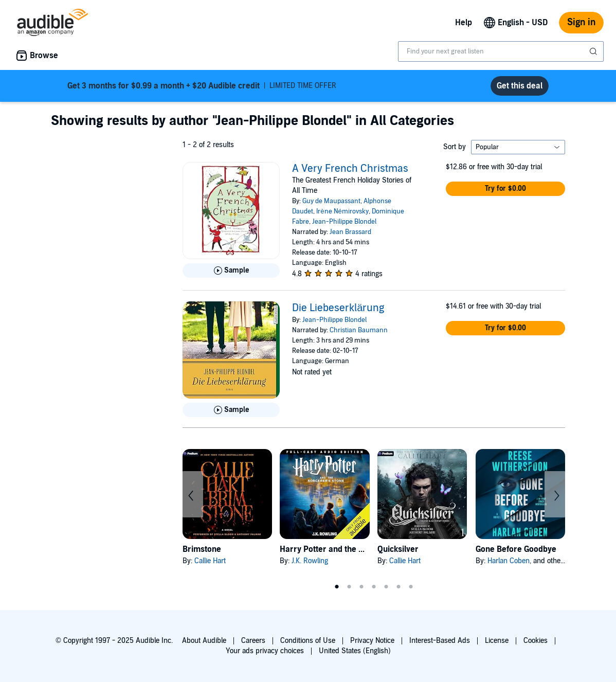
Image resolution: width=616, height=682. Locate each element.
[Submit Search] (594, 51)
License (497, 641)
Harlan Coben (509, 561)
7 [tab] (411, 587)
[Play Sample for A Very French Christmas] (231, 271)
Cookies (536, 641)
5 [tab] (386, 587)
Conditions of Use (308, 641)
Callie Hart (210, 561)
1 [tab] (337, 587)
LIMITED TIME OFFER (202, 86)
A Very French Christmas (350, 169)
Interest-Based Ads (440, 641)
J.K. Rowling (310, 561)
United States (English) (355, 651)
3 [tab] (361, 587)
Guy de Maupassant (331, 201)
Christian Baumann (359, 330)
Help (464, 23)
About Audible (204, 641)
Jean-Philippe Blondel (344, 222)
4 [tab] (374, 587)
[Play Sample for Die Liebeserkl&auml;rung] (231, 410)
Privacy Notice (372, 641)
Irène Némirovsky (342, 211)
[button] (505, 189)
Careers (253, 641)
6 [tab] (398, 587)
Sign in (581, 22)
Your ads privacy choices (265, 651)
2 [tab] (349, 587)
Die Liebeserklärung (338, 308)
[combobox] (501, 51)
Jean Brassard (350, 232)
